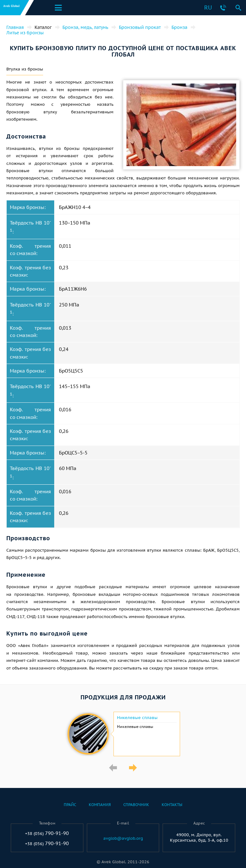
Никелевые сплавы (137, 718)
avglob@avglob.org (123, 838)
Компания (100, 805)
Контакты (172, 805)
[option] (123, 734)
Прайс (70, 805)
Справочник (136, 805)
